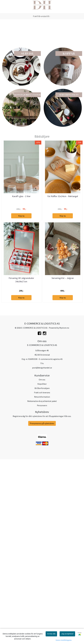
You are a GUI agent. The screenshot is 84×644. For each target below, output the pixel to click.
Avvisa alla (51, 634)
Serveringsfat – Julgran (63, 463)
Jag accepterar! (67, 634)
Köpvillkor (42, 569)
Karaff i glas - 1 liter (21, 382)
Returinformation (42, 582)
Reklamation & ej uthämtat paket (42, 587)
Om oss (42, 565)
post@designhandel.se (42, 553)
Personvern (42, 591)
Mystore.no (64, 513)
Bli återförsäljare (42, 574)
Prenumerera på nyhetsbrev (42, 609)
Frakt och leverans (42, 578)
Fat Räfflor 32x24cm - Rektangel (63, 382)
